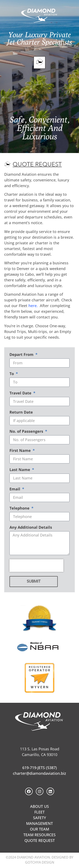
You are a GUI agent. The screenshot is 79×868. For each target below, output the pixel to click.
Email (15, 489)
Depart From (22, 355)
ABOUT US (39, 806)
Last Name (20, 470)
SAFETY (39, 818)
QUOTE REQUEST (40, 840)
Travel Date (21, 393)
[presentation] (36, 566)
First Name (21, 451)
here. (33, 306)
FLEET (39, 812)
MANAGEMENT (39, 823)
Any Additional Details (31, 528)
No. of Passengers (27, 432)
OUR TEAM (39, 829)
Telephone (20, 508)
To (12, 374)
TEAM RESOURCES (39, 835)
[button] (39, 63)
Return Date (21, 412)
